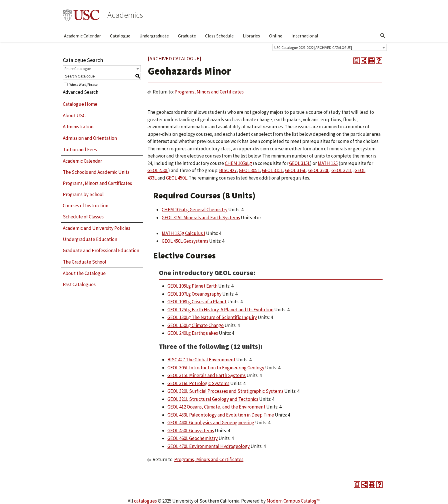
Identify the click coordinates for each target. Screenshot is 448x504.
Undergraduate (154, 36)
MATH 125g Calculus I (183, 233)
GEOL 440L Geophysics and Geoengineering (211, 423)
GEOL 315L (300, 163)
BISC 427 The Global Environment (201, 360)
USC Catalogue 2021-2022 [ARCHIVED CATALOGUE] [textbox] (313, 48)
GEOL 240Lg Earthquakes (193, 333)
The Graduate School (85, 262)
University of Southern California (81, 15)
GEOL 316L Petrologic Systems (198, 383)
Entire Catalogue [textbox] (78, 69)
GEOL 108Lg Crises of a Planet (197, 302)
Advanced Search (81, 92)
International (305, 36)
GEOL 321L (342, 170)
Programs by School (83, 194)
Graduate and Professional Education (101, 250)
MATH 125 (328, 163)
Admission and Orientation (90, 138)
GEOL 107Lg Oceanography (194, 294)
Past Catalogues (79, 284)
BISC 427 (228, 170)
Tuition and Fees (80, 150)
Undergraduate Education (90, 239)
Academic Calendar (82, 36)
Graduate (187, 36)
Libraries (251, 36)
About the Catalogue (84, 273)
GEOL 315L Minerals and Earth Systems (201, 218)
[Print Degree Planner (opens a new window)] (357, 61)
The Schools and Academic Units (96, 172)
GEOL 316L (296, 170)
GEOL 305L (249, 170)
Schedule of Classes (83, 217)
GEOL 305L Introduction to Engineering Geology (216, 368)
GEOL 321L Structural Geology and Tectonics (213, 399)
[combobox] (330, 47)
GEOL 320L (319, 170)
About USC (74, 115)
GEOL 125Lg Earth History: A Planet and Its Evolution (220, 310)
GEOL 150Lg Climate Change (196, 325)
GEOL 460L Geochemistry (193, 438)
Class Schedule (219, 36)
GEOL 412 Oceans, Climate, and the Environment (216, 407)
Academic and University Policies (97, 228)
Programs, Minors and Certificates (97, 183)
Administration (78, 127)
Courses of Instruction (86, 206)
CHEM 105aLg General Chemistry (195, 210)
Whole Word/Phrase (83, 84)
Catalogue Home (80, 104)
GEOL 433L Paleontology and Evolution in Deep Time (221, 415)
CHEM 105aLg (238, 163)
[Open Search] (383, 36)
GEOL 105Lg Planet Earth (192, 286)
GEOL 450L (158, 170)
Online (276, 36)
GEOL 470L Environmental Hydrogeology (209, 446)
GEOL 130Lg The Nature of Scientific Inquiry (212, 317)
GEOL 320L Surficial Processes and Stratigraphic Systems (225, 391)
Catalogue (120, 36)
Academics (125, 15)
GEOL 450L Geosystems (185, 241)
